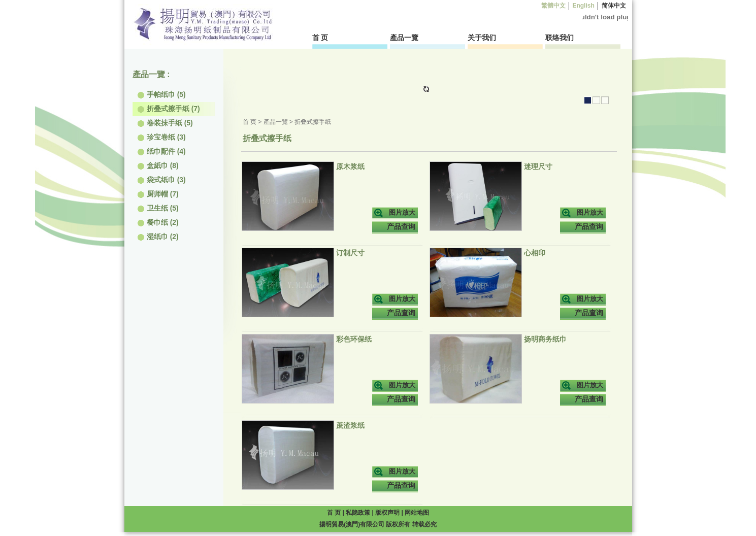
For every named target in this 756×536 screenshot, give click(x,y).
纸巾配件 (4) (162, 151)
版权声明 (388, 513)
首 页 (320, 38)
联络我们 (560, 38)
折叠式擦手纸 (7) (169, 109)
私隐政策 (359, 513)
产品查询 (401, 226)
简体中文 (614, 6)
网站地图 (417, 513)
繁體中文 (553, 6)
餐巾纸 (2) (158, 222)
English (583, 6)
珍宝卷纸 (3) (162, 137)
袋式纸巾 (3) (162, 180)
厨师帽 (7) (158, 194)
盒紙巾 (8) (158, 165)
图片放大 (402, 212)
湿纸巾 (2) (158, 237)
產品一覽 (404, 38)
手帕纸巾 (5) (162, 94)
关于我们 (482, 38)
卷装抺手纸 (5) (165, 123)
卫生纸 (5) (158, 208)
